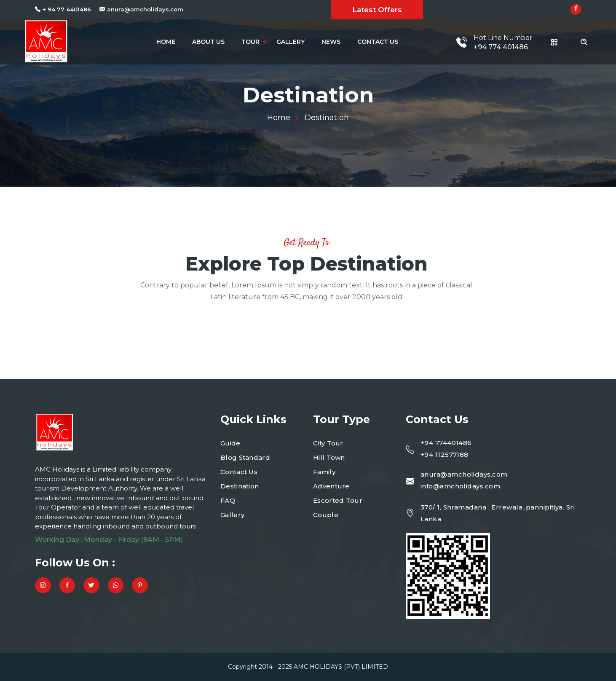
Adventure (331, 486)
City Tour (328, 443)
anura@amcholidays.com (145, 9)
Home (166, 42)
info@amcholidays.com (460, 486)
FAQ (228, 500)
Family (324, 472)
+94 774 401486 (501, 47)
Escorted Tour (338, 500)
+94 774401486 (446, 443)
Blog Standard (245, 457)
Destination (240, 486)
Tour (250, 42)
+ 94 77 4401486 (67, 9)
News (331, 42)
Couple (326, 515)
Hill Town (329, 457)
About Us (208, 42)
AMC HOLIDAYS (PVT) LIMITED (341, 667)
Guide (230, 443)
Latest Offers (377, 10)
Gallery (291, 42)
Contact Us (378, 42)
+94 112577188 (445, 454)
